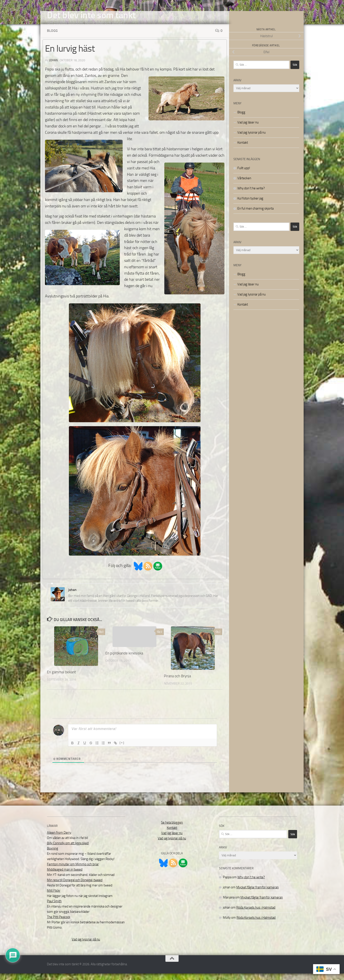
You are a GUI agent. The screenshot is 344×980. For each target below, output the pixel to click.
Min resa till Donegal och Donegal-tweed (75, 887)
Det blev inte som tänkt (91, 15)
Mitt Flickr (54, 897)
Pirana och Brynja (177, 683)
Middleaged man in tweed (65, 876)
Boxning (53, 855)
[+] (122, 749)
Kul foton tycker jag (250, 205)
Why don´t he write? (251, 195)
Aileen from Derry (59, 839)
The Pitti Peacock (59, 924)
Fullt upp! (244, 175)
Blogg (52, 37)
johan (53, 67)
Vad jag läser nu (248, 129)
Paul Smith (54, 908)
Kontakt (243, 149)
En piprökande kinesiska (124, 660)
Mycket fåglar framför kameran (257, 894)
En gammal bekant (61, 679)
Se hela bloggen (172, 829)
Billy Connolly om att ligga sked (68, 850)
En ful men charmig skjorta (255, 215)
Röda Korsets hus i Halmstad (256, 914)
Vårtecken (244, 185)
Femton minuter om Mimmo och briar (73, 871)
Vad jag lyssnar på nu (252, 139)
